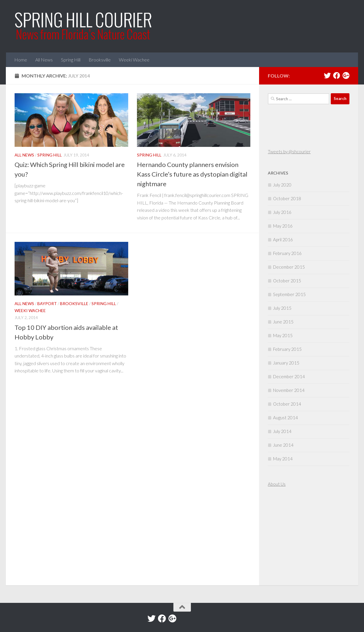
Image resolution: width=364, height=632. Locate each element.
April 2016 (283, 240)
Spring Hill (71, 60)
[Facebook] (337, 75)
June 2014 (283, 445)
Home (21, 60)
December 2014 (289, 376)
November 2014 (289, 390)
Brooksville (100, 60)
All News (44, 60)
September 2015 (289, 294)
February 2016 (287, 253)
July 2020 (282, 185)
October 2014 (287, 404)
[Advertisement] (285, 537)
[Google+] (346, 75)
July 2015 (282, 308)
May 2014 (283, 459)
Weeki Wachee (134, 60)
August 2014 (285, 418)
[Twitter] (327, 75)
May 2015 (283, 335)
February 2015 (287, 349)
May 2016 (283, 226)
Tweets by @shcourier (289, 152)
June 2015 (283, 322)
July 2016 (282, 212)
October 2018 (287, 198)
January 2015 (286, 363)
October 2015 (287, 281)
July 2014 (282, 431)
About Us (277, 484)
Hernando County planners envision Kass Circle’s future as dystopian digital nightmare (192, 174)
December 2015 (289, 267)
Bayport (47, 303)
